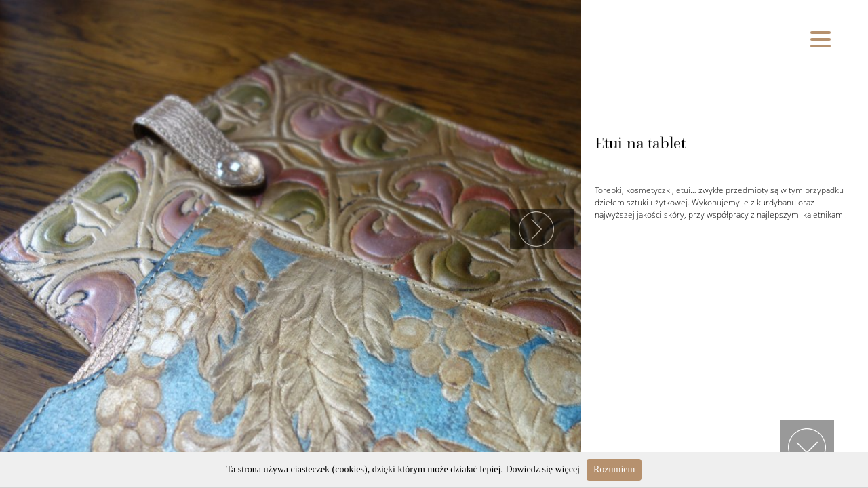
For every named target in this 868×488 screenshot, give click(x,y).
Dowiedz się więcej (542, 469)
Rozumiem (614, 469)
